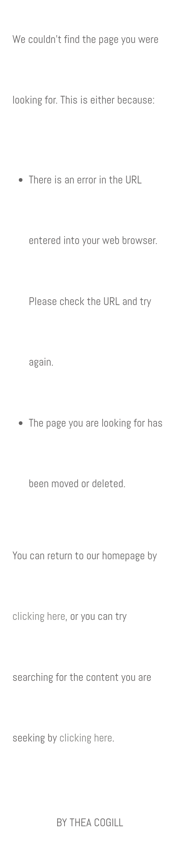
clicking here (39, 616)
